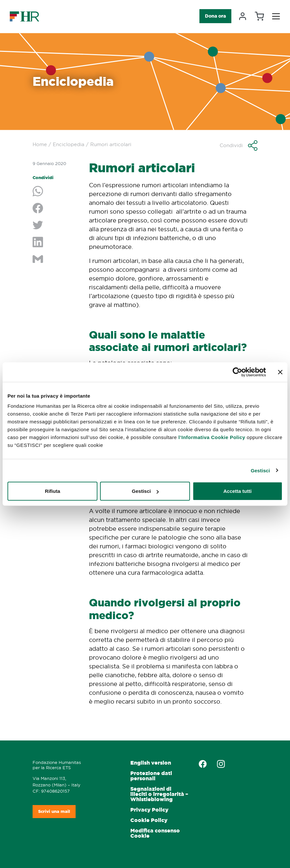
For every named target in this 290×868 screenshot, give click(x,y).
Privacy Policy (149, 810)
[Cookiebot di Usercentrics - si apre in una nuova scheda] (237, 372)
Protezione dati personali (151, 776)
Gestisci (260, 470)
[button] (239, 145)
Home (40, 144)
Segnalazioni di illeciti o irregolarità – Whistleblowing (159, 794)
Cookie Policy (149, 820)
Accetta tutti (237, 491)
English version (151, 763)
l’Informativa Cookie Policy (212, 437)
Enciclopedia (69, 144)
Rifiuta (53, 491)
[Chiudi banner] (280, 372)
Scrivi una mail (54, 811)
